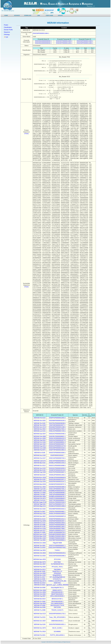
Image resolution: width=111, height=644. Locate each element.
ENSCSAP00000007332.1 (57, 458)
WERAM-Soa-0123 (40, 614)
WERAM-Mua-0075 (40, 581)
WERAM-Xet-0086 (40, 525)
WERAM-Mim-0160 (40, 538)
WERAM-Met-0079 (40, 562)
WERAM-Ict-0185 (40, 453)
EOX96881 (57, 632)
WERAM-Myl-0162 (40, 463)
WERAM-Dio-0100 (40, 480)
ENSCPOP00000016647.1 (57, 472)
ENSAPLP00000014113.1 (57, 531)
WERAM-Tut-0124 (40, 500)
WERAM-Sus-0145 (40, 468)
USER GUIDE (49, 15)
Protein (6, 25)
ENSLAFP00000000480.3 (57, 495)
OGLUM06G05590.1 (57, 603)
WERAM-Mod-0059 (40, 484)
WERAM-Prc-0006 (40, 532)
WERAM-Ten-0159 (40, 425)
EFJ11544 (57, 559)
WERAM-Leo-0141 (40, 431)
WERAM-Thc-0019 (40, 632)
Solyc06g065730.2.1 (57, 588)
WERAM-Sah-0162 (40, 444)
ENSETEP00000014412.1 (57, 519)
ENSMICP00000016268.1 (57, 538)
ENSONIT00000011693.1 (64, 41)
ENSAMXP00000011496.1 (57, 427)
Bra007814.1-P (57, 571)
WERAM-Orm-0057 (40, 621)
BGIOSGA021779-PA (57, 605)
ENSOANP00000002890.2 (57, 556)
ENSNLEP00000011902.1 (57, 475)
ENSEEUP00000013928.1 (57, 523)
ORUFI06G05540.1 (57, 602)
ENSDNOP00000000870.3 (57, 516)
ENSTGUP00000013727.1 (57, 504)
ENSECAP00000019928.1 (57, 514)
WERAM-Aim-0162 (40, 509)
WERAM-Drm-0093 (40, 543)
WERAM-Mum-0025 (40, 478)
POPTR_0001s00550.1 (57, 635)
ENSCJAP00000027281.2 (57, 489)
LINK (39, 15)
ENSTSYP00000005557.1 (57, 546)
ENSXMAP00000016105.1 (57, 421)
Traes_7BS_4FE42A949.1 (57, 617)
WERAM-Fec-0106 (40, 442)
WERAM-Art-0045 (40, 579)
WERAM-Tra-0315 (40, 617)
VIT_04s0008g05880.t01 (57, 577)
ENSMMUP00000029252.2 (57, 491)
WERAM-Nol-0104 (40, 475)
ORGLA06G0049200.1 (57, 596)
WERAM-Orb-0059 (40, 594)
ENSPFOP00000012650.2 (57, 418)
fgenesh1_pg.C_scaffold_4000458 (57, 585)
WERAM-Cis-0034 (40, 547)
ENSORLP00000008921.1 (57, 436)
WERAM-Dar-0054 (40, 429)
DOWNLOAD (28, 15)
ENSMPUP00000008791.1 (57, 497)
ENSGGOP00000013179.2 (57, 446)
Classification (8, 27)
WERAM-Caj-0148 (40, 489)
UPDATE (60, 15)
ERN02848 (57, 573)
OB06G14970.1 (57, 590)
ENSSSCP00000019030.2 (57, 468)
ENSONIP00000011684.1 (41, 33)
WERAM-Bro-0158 (40, 575)
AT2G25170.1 (57, 579)
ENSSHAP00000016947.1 (57, 444)
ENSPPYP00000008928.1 (57, 498)
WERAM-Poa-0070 (40, 498)
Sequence (7, 32)
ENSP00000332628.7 (57, 455)
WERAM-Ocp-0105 (40, 481)
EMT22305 (57, 607)
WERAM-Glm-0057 (40, 564)
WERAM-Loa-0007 (40, 495)
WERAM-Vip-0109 (40, 624)
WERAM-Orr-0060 (40, 602)
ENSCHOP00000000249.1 (57, 553)
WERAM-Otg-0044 (40, 440)
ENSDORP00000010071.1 (57, 480)
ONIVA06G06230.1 (57, 592)
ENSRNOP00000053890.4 (57, 487)
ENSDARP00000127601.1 (57, 429)
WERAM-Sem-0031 (40, 559)
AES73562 (57, 562)
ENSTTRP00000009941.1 (57, 500)
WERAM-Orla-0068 (40, 436)
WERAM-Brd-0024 (40, 599)
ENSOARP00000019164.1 (57, 448)
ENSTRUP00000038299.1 (57, 423)
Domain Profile (8, 30)
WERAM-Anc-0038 (40, 438)
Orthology (7, 35)
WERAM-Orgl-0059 (40, 603)
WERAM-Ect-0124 (40, 519)
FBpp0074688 (57, 543)
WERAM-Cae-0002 (40, 550)
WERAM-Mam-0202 (40, 491)
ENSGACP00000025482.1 (57, 434)
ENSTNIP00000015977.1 (57, 425)
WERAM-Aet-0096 (40, 607)
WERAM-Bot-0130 (40, 470)
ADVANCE (17, 15)
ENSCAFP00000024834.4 (57, 461)
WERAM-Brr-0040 (40, 571)
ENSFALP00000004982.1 (57, 512)
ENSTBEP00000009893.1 (57, 540)
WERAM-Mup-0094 (40, 497)
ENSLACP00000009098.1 (57, 493)
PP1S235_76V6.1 (57, 567)
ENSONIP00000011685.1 (85, 43)
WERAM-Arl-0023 (40, 585)
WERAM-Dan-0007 (40, 516)
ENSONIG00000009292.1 (43, 41)
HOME (6, 15)
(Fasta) (26, 134)
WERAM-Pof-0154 (40, 418)
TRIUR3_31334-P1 (57, 610)
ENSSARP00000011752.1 (57, 614)
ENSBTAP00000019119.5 (57, 470)
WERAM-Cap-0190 (40, 472)
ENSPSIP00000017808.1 (57, 529)
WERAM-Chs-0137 (40, 458)
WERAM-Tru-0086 (40, 610)
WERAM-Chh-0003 (40, 553)
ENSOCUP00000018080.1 (57, 466)
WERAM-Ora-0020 (40, 556)
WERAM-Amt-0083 (40, 573)
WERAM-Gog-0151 (40, 446)
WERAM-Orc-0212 (40, 466)
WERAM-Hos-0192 (40, 455)
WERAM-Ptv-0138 (40, 527)
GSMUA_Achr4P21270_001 (57, 581)
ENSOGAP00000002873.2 (57, 440)
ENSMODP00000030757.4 (57, 484)
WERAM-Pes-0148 (40, 529)
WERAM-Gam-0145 (40, 534)
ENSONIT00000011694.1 (64, 43)
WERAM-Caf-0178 (40, 461)
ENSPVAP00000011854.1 (57, 527)
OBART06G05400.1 (57, 594)
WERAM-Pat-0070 (40, 450)
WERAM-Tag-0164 (40, 504)
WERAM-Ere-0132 (40, 523)
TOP (7, 37)
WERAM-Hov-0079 (40, 628)
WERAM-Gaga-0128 (40, 502)
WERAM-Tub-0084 (40, 540)
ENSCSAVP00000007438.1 (57, 547)
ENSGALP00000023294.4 (57, 502)
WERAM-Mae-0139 (40, 536)
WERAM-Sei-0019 (40, 583)
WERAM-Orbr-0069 (40, 590)
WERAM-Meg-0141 (40, 506)
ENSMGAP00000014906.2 (57, 506)
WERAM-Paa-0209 (40, 521)
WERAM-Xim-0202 (40, 421)
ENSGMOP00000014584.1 (57, 534)
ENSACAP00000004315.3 (57, 438)
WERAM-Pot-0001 (40, 635)
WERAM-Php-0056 (40, 567)
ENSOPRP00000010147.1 (57, 481)
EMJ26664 (57, 569)
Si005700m (57, 583)
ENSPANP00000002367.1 (57, 521)
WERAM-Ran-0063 (40, 487)
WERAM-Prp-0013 (40, 569)
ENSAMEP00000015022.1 (57, 509)
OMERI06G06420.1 (57, 621)
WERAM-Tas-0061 (40, 546)
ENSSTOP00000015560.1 (57, 453)
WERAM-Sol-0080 (40, 588)
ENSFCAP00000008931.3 (57, 442)
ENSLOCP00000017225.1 (57, 431)
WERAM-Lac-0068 (40, 493)
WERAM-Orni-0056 (40, 592)
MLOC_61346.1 (57, 628)
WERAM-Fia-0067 (40, 512)
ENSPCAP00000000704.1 (57, 532)
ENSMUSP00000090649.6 (57, 478)
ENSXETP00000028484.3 (57, 525)
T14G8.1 (57, 550)
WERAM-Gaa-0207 (40, 434)
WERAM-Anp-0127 (40, 531)
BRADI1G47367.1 (57, 599)
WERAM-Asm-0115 (40, 427)
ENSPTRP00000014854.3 (57, 450)
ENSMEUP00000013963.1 (57, 536)
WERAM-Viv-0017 (40, 577)
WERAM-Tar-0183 (40, 423)
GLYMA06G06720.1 (57, 564)
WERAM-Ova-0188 (40, 448)
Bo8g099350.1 (57, 575)
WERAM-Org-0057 (40, 596)
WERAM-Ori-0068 (40, 605)
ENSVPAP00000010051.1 (57, 624)
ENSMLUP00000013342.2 (57, 463)
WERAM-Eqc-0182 (40, 514)
